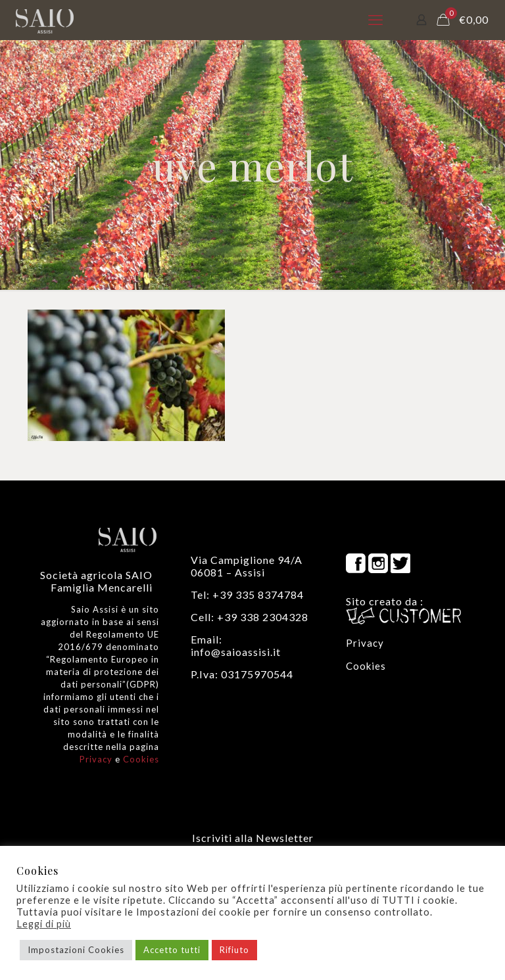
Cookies (141, 759)
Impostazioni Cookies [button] (76, 950)
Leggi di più (44, 924)
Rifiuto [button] (234, 950)
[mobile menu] (375, 20)
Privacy (96, 759)
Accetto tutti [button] (172, 950)
